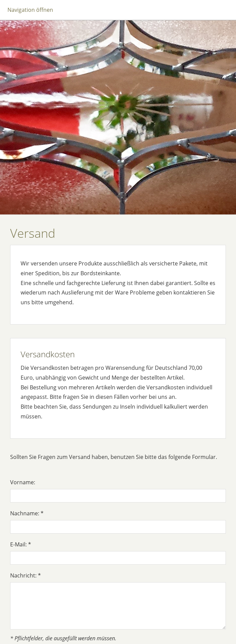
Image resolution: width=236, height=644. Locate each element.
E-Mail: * (21, 544)
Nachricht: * (26, 575)
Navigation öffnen (30, 10)
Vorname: (23, 482)
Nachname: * (27, 513)
